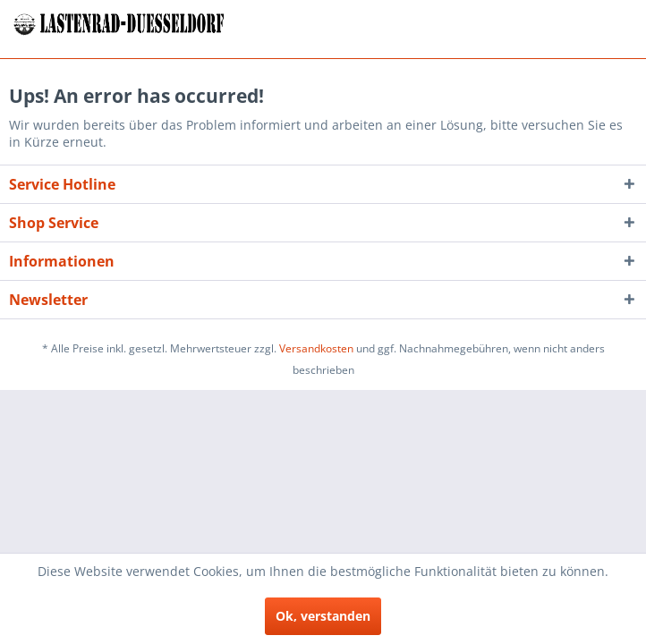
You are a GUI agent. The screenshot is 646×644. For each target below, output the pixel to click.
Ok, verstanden (323, 616)
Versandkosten (316, 348)
